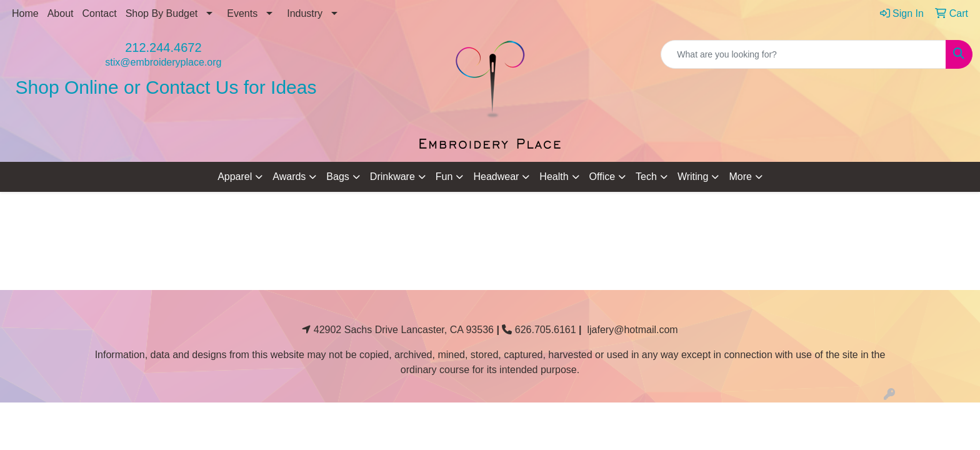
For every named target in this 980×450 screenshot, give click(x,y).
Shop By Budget (162, 13)
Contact (100, 13)
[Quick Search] (803, 54)
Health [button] (554, 177)
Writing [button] (693, 177)
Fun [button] (444, 177)
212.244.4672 (163, 47)
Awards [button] (289, 177)
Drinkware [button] (392, 177)
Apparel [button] (235, 177)
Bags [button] (337, 177)
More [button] (740, 177)
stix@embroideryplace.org (163, 62)
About (61, 13)
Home (25, 13)
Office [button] (602, 177)
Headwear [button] (496, 177)
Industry (305, 13)
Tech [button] (646, 177)
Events (242, 13)
